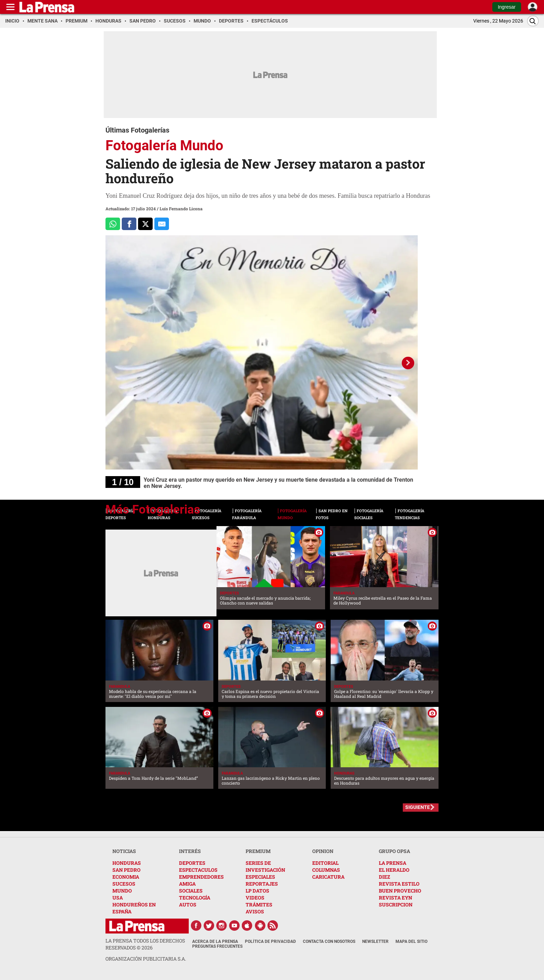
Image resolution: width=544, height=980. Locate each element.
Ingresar (507, 7)
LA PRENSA (393, 863)
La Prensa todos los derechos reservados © (145, 944)
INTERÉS (190, 851)
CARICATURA (328, 877)
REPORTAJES (262, 884)
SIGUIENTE (418, 807)
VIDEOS (255, 898)
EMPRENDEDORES (201, 877)
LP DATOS (257, 891)
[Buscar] (533, 21)
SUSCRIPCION (396, 905)
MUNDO (122, 891)
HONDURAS (127, 863)
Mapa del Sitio (411, 941)
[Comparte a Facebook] (129, 224)
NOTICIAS (124, 851)
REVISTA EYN (396, 898)
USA (118, 898)
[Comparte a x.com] (145, 224)
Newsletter (375, 941)
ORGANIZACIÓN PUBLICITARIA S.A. (146, 959)
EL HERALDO (394, 870)
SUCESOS (124, 884)
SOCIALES (191, 891)
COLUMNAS (326, 870)
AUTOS (188, 905)
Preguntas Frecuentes (217, 946)
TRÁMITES (259, 905)
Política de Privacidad (270, 941)
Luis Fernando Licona (181, 209)
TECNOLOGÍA (195, 898)
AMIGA (187, 884)
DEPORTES (192, 863)
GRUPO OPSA (394, 851)
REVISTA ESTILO (399, 884)
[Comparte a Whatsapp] (113, 224)
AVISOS (255, 911)
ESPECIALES (260, 877)
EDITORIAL (325, 863)
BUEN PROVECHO (400, 891)
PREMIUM (258, 851)
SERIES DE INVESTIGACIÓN (265, 866)
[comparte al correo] (162, 224)
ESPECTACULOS (198, 870)
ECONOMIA (126, 877)
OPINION (323, 851)
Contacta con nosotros (329, 941)
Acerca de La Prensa (215, 941)
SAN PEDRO (126, 870)
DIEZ (384, 877)
